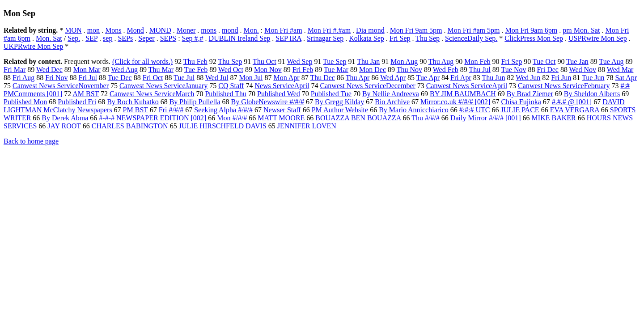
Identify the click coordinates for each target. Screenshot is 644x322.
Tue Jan (577, 61)
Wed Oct (231, 70)
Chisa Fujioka (521, 102)
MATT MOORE (281, 118)
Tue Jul (184, 78)
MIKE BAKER (554, 118)
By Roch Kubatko (133, 102)
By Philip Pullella (195, 102)
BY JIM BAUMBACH (463, 94)
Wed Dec (49, 70)
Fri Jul (88, 78)
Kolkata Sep (366, 38)
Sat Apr (626, 78)
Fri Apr (461, 78)
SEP (91, 38)
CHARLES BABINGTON (130, 126)
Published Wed (279, 94)
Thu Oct (265, 61)
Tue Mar (336, 70)
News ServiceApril (282, 86)
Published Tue (331, 94)
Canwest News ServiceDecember (368, 86)
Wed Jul (217, 78)
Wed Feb (446, 70)
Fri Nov (56, 78)
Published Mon (25, 102)
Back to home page (31, 141)
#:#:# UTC (475, 110)
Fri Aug (23, 78)
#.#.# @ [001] (572, 102)
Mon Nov (268, 70)
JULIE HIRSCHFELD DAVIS (223, 126)
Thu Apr (358, 78)
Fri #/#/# (171, 110)
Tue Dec (120, 78)
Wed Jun (528, 78)
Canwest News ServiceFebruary (564, 86)
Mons (113, 30)
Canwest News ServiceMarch (152, 94)
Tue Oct (544, 61)
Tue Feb (196, 70)
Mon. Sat (49, 38)
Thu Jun (493, 78)
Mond (136, 30)
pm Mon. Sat (581, 30)
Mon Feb (477, 61)
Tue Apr (428, 78)
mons (209, 30)
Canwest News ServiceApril (467, 86)
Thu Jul (479, 70)
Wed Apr (393, 78)
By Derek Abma (65, 118)
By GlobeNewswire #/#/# (267, 102)
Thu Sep (428, 38)
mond (230, 30)
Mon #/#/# (232, 118)
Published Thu (226, 94)
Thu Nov (409, 70)
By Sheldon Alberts (592, 94)
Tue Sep (335, 61)
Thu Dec (322, 78)
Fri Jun (561, 78)
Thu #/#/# (426, 118)
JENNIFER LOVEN (307, 126)
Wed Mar (620, 70)
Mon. (251, 30)
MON (73, 30)
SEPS (168, 38)
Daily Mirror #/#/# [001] (486, 118)
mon (93, 30)
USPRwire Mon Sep (598, 38)
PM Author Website (340, 110)
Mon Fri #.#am (329, 30)
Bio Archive (392, 102)
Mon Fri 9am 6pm (531, 30)
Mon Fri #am (283, 30)
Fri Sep (400, 38)
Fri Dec (547, 70)
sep (108, 38)
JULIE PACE (520, 110)
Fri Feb (303, 70)
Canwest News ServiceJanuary (163, 86)
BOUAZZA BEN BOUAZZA (358, 118)
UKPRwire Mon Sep (33, 46)
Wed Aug (124, 70)
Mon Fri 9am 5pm (416, 30)
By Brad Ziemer (530, 94)
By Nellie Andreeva (391, 94)
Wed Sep (299, 61)
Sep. (74, 38)
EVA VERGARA (575, 110)
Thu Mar (161, 70)
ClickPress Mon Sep (534, 38)
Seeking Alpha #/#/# (223, 110)
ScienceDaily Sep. (471, 38)
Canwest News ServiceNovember (61, 86)
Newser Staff (282, 110)
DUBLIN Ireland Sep (240, 38)
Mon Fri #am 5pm (474, 30)
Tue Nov (514, 70)
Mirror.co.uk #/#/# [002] (455, 102)
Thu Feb (195, 61)
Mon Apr (286, 78)
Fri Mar (15, 70)
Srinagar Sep (325, 38)
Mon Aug (404, 61)
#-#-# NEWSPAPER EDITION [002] (153, 118)
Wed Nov (583, 70)
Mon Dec (373, 70)
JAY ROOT (64, 126)
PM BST (136, 110)
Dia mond (370, 30)
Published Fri (77, 102)
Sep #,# (193, 38)
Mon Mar (87, 70)
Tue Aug (611, 61)
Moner (186, 30)
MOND (160, 30)
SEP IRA (288, 38)
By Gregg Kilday (339, 102)
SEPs (125, 38)
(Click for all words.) (142, 61)
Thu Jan (368, 61)
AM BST (86, 94)
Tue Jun (593, 78)
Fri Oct (153, 78)
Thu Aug (441, 61)
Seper (146, 38)
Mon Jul (251, 78)
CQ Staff (231, 86)
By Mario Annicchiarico (414, 110)
